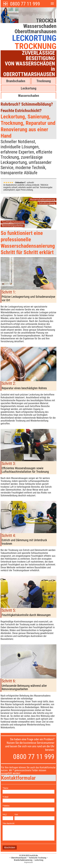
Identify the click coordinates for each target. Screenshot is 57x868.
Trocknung (44, 81)
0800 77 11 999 (25, 4)
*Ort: (16, 815)
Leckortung (29, 88)
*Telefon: (6, 806)
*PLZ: (5, 815)
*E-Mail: (6, 797)
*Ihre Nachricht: (9, 823)
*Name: (6, 788)
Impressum (28, 862)
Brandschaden (16, 81)
